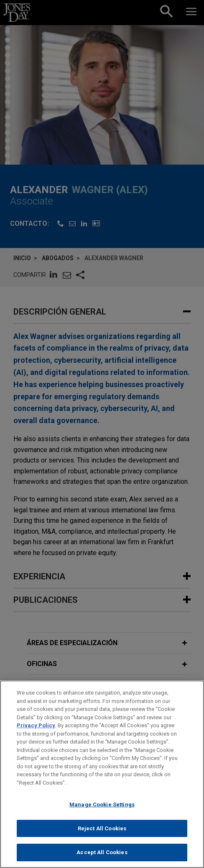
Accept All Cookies (102, 857)
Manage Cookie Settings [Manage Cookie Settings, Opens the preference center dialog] (102, 809)
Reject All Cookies (102, 833)
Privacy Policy (36, 730)
